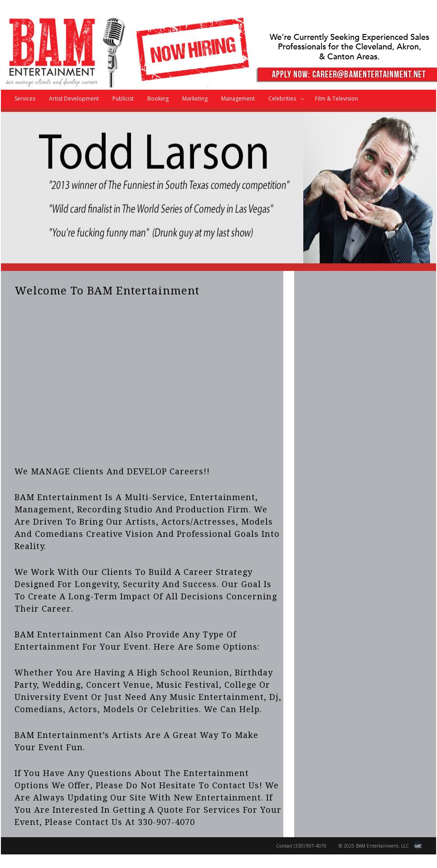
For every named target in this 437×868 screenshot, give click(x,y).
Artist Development (74, 99)
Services (25, 99)
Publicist (123, 99)
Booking (158, 99)
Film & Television (337, 99)
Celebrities (283, 101)
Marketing (195, 99)
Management (238, 99)
